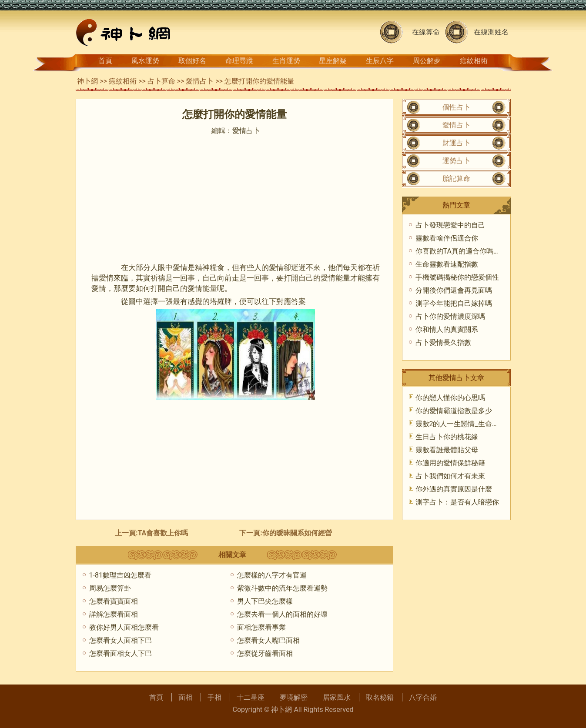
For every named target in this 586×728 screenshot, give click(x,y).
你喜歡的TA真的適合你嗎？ (458, 251)
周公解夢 (427, 61)
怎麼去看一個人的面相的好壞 (282, 614)
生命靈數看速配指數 (447, 264)
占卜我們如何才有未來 (450, 476)
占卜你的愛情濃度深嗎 (450, 316)
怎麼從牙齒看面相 (265, 653)
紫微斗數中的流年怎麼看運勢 (282, 588)
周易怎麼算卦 (110, 588)
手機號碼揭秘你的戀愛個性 (457, 277)
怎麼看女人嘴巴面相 (268, 640)
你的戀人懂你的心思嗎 (450, 398)
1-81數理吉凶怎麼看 (120, 575)
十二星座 (251, 697)
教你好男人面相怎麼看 (124, 627)
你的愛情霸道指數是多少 (454, 411)
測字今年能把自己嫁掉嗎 (454, 303)
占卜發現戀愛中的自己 (450, 225)
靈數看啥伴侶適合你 (447, 238)
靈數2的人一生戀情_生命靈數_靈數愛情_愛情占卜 (492, 424)
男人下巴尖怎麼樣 (265, 601)
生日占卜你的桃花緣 (447, 437)
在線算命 (426, 32)
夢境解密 (294, 697)
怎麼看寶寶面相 (114, 601)
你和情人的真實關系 (447, 329)
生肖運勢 (286, 61)
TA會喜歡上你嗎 (163, 533)
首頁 (105, 61)
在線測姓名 (491, 32)
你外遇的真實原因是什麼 (454, 489)
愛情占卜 (200, 81)
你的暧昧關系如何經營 (297, 533)
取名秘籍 (380, 697)
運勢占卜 (456, 161)
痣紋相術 (474, 61)
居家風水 (337, 697)
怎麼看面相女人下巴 (121, 653)
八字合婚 (423, 697)
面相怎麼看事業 (261, 627)
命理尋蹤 (239, 61)
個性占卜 (456, 107)
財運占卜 (456, 143)
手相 (214, 697)
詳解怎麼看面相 (114, 614)
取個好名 (192, 61)
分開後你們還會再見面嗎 (454, 290)
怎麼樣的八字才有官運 (272, 575)
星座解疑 (333, 61)
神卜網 (87, 81)
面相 (185, 697)
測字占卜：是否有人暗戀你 (457, 502)
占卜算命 (161, 81)
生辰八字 (380, 61)
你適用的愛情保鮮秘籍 (450, 463)
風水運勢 (145, 61)
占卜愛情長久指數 (443, 342)
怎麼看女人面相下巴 (121, 640)
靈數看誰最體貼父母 (447, 450)
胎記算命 (456, 179)
